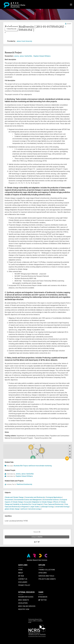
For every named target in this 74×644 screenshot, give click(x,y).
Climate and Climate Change (14, 497)
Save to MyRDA (37, 537)
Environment (9, 500)
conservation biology (62, 507)
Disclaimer (23, 582)
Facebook (43, 597)
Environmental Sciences (51, 500)
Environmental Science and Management (28, 500)
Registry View (24, 609)
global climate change (12, 509)
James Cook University (24, 41)
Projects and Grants (47, 579)
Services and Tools (46, 576)
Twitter (42, 600)
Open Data (42, 573)
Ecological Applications (54, 497)
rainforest (24, 509)
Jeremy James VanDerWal (23, 56)
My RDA (21, 576)
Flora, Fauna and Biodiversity (54, 504)
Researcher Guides (26, 597)
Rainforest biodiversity (24, 484)
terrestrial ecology (35, 509)
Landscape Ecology (47, 507)
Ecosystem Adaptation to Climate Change (38, 502)
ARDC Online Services (27, 606)
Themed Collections (47, 570)
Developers (23, 603)
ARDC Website (24, 600)
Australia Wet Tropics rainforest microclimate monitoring (33, 466)
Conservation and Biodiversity (35, 497)
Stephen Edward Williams (42, 56)
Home (20, 570)
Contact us (23, 579)
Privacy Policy (24, 585)
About (21, 573)
